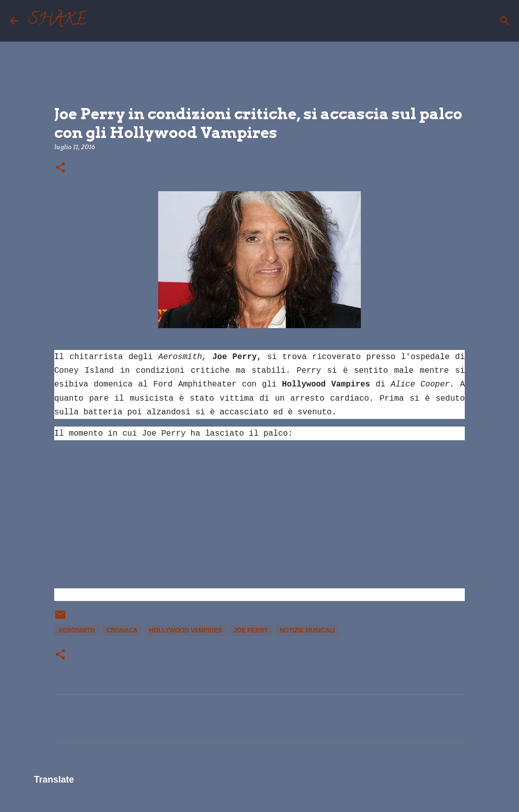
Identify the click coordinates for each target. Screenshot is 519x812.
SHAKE (57, 21)
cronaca (122, 630)
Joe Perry (251, 630)
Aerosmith (77, 630)
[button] (60, 168)
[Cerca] (100, 21)
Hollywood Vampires (185, 630)
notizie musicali (307, 630)
